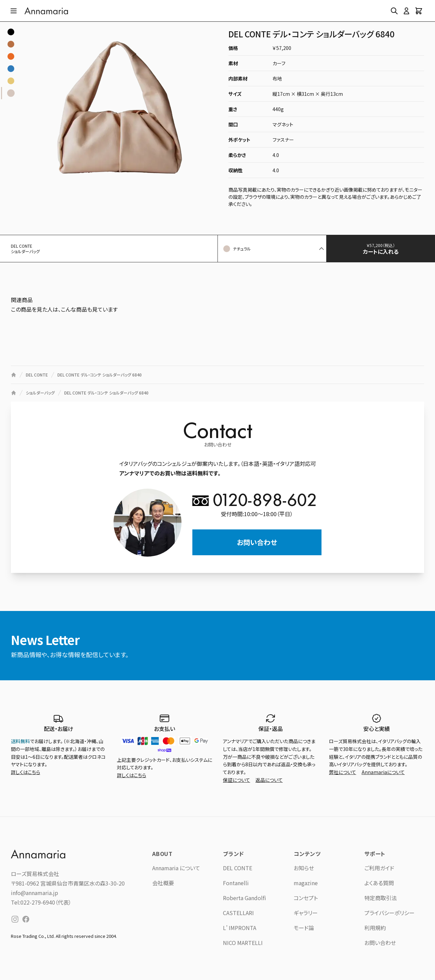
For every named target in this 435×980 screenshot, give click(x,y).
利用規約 (375, 928)
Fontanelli (236, 883)
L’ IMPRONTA (240, 928)
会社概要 (163, 883)
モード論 (304, 928)
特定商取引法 (381, 898)
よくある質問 (379, 883)
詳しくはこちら (25, 772)
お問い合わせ (257, 542)
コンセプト (306, 898)
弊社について (343, 772)
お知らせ (304, 868)
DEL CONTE (238, 868)
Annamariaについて (383, 772)
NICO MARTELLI (243, 943)
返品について (269, 780)
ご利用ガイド (379, 868)
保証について (237, 780)
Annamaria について (176, 868)
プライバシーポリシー (389, 913)
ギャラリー (306, 913)
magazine (306, 883)
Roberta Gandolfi (245, 898)
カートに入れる (386, 249)
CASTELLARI (238, 913)
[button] (272, 249)
